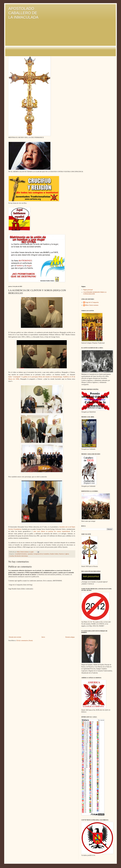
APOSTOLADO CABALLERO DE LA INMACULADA (23, 13)
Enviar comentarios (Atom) (25, 641)
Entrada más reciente (15, 637)
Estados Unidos (54, 554)
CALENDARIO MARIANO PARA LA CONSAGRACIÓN (95, 293)
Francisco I (62, 554)
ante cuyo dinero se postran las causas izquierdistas (52, 531)
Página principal (88, 290)
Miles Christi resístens (92, 305)
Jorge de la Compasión (92, 302)
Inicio (43, 637)
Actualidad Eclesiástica (21, 554)
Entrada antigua (70, 637)
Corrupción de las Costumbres (41, 554)
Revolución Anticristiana (21, 556)
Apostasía (30, 554)
